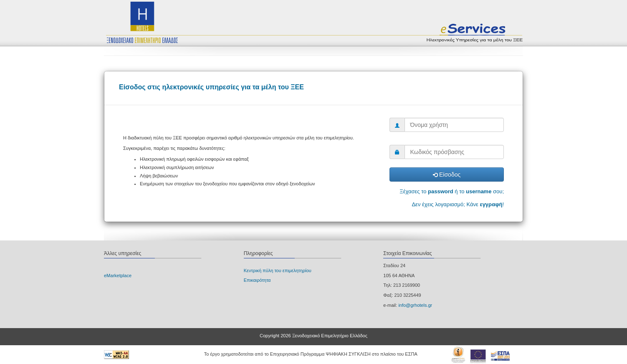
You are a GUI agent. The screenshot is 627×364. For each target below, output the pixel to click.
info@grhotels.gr (415, 305)
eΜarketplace (118, 276)
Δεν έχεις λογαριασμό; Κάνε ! (458, 204)
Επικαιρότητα (257, 280)
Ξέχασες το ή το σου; (452, 191)
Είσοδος (447, 174)
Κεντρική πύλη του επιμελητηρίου (278, 270)
